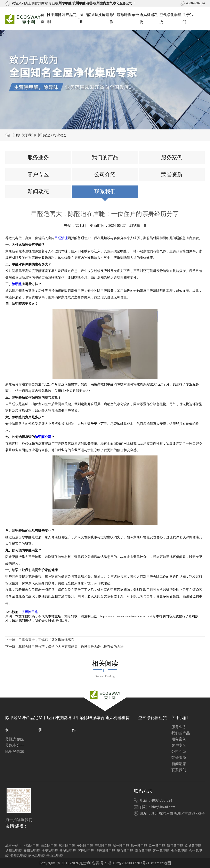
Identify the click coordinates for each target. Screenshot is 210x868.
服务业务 (38, 157)
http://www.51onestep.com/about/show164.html (126, 616)
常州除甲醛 (157, 846)
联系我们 (105, 192)
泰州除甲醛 (32, 851)
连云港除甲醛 (105, 851)
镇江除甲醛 (175, 846)
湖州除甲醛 (161, 851)
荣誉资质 (172, 175)
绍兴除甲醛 (125, 851)
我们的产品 (105, 157)
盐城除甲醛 (68, 851)
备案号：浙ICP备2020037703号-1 (121, 863)
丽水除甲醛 (37, 856)
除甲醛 (17, 284)
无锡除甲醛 (103, 846)
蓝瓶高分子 (15, 745)
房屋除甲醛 (30, 612)
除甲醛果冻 (15, 752)
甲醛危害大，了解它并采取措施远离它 (46, 640)
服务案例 (172, 157)
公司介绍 (105, 175)
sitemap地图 (161, 863)
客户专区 (38, 175)
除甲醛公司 (43, 437)
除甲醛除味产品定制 (63, 18)
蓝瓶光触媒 (15, 739)
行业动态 (60, 135)
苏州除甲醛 (67, 846)
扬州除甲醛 (14, 851)
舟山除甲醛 (55, 856)
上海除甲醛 (31, 846)
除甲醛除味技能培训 (95, 18)
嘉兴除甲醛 (143, 851)
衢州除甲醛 (18, 856)
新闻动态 (44, 135)
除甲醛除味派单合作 (124, 18)
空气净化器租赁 (170, 18)
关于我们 (191, 18)
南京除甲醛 (49, 846)
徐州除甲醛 (139, 846)
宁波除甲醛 (85, 846)
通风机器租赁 (149, 18)
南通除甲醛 (193, 846)
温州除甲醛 (121, 846)
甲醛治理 (61, 238)
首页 (42, 18)
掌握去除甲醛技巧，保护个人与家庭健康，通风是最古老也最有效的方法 (71, 647)
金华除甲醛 (179, 851)
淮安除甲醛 (50, 851)
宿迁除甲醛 (86, 851)
